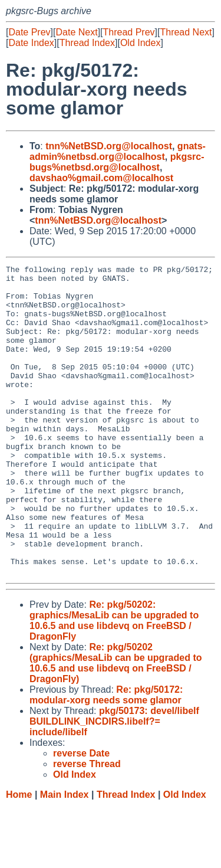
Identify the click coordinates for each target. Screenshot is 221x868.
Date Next (76, 32)
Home (19, 856)
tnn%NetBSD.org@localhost (109, 146)
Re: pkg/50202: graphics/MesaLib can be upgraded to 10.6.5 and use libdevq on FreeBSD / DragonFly (114, 682)
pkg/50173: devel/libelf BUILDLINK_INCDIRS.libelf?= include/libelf (114, 783)
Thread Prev (129, 32)
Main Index (65, 856)
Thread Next (186, 32)
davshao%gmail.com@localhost (101, 178)
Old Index (140, 43)
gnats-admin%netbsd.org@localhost (118, 151)
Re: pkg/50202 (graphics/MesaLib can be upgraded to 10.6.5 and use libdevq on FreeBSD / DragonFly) (116, 725)
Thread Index (87, 43)
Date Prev (29, 32)
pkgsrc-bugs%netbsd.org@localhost (117, 162)
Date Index (31, 43)
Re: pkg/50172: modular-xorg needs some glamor (106, 757)
